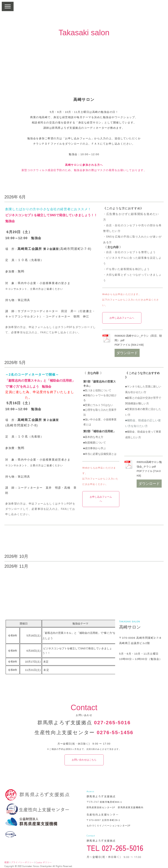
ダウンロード (127, 353)
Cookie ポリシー (44, 862)
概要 (7, 862)
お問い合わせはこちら (84, 760)
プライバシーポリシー (22, 862)
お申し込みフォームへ (122, 318)
